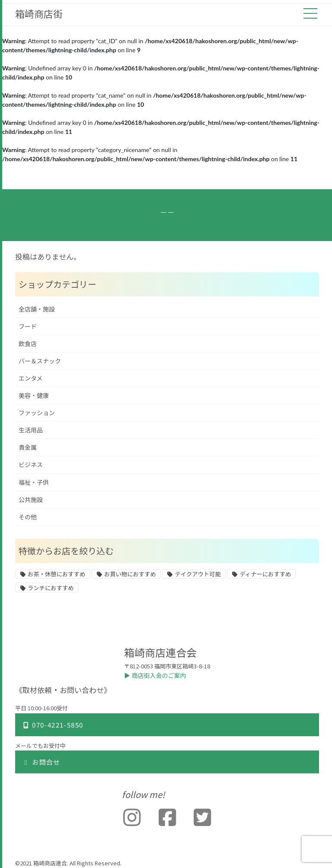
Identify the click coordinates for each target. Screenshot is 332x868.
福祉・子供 (34, 482)
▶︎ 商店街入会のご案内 (155, 676)
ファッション (37, 413)
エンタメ (31, 378)
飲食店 (28, 344)
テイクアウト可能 (198, 574)
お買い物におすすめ (130, 574)
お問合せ (41, 762)
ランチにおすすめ (51, 588)
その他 (28, 517)
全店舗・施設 (37, 309)
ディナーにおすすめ (265, 574)
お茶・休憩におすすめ (56, 574)
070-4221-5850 (53, 725)
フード (28, 326)
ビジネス (31, 465)
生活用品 (31, 430)
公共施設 (31, 500)
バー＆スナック (40, 361)
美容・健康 (34, 396)
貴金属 (28, 447)
